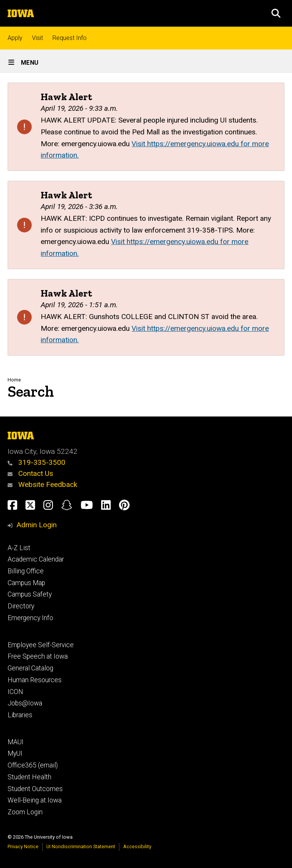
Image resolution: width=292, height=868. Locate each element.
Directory (21, 606)
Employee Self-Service (41, 645)
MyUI (15, 753)
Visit (37, 38)
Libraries (20, 715)
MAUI (16, 742)
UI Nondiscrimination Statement (81, 846)
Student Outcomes (35, 789)
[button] (276, 13)
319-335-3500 (36, 462)
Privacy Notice (23, 846)
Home (14, 380)
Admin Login (36, 525)
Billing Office (26, 571)
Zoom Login (25, 812)
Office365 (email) (33, 765)
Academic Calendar (36, 559)
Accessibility (137, 846)
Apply (15, 38)
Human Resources (35, 680)
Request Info (70, 38)
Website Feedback (42, 484)
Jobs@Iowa (25, 703)
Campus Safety (30, 594)
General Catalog (30, 668)
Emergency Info (30, 618)
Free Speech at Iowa (38, 656)
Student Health (29, 777)
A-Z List (19, 548)
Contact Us (30, 473)
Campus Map (26, 583)
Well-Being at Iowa (35, 800)
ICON (15, 692)
